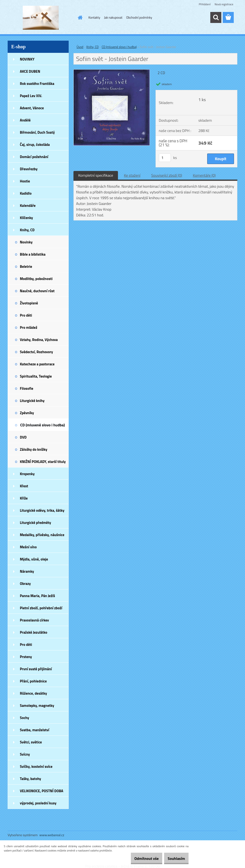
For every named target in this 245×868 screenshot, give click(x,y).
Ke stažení (132, 175)
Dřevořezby (29, 169)
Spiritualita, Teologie (36, 376)
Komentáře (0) (204, 175)
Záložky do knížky (33, 449)
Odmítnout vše (139, 858)
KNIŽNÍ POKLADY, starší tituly (43, 462)
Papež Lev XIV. (31, 96)
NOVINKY (27, 59)
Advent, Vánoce (32, 108)
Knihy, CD (27, 230)
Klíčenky (26, 218)
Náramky (27, 571)
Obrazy (25, 584)
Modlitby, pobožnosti (36, 279)
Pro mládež (29, 327)
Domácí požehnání (34, 157)
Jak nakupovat (113, 17)
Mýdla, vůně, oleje (34, 559)
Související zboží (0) (167, 175)
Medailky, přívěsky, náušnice (42, 535)
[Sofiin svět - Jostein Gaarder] (112, 71)
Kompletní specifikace (96, 175)
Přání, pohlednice (33, 681)
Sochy (25, 718)
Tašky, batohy (31, 779)
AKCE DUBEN (30, 71)
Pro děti (26, 315)
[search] (216, 17)
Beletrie (26, 266)
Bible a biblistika (33, 254)
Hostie (25, 181)
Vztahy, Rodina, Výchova (39, 340)
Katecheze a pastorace (37, 364)
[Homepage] (79, 17)
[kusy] (165, 158)
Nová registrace (224, 4)
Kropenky (27, 474)
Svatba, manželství (35, 730)
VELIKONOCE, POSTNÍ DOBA (42, 791)
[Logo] (41, 18)
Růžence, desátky (33, 693)
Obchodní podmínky (139, 17)
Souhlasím (174, 858)
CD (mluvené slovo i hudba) (43, 425)
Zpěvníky (27, 413)
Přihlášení (205, 4)
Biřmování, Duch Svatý (37, 132)
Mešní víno (28, 547)
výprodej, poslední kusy (38, 803)
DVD (23, 437)
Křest (24, 486)
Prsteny (26, 657)
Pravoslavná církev (34, 620)
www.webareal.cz (52, 835)
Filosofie (27, 388)
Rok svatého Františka (37, 84)
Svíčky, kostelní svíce (36, 766)
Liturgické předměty (35, 523)
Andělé (25, 120)
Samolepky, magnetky (37, 706)
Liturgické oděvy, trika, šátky (42, 510)
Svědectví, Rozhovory (36, 352)
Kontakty (94, 17)
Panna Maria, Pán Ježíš (37, 596)
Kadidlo (26, 193)
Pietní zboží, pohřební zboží (41, 608)
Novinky (26, 242)
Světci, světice (31, 742)
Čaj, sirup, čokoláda (35, 145)
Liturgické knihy (32, 401)
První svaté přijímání (36, 669)
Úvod (80, 47)
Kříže (24, 498)
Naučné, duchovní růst (37, 291)
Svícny (25, 754)
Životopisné (29, 303)
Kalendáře (28, 206)
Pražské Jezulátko (33, 632)
